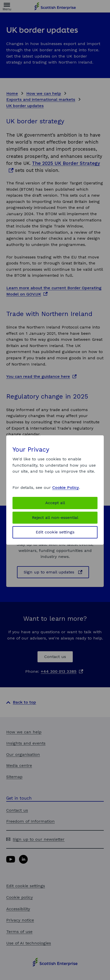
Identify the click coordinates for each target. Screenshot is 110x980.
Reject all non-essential (55, 518)
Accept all (55, 503)
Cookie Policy (66, 487)
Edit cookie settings (55, 532)
